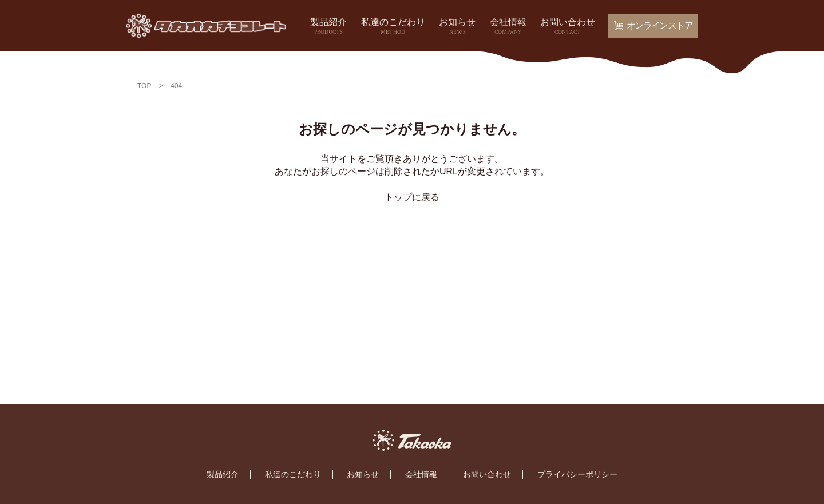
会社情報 (508, 27)
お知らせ (457, 27)
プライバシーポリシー (577, 474)
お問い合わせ (568, 27)
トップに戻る (412, 197)
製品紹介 (328, 27)
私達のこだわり (393, 27)
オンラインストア (653, 25)
